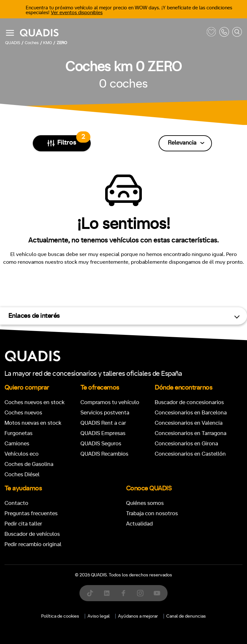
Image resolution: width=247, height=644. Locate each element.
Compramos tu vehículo (110, 402)
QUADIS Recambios (104, 454)
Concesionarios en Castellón (190, 454)
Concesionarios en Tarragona (191, 433)
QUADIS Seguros (101, 444)
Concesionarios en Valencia (189, 423)
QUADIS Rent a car (103, 423)
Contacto (16, 503)
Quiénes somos (145, 503)
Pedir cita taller (23, 524)
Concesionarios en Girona (186, 444)
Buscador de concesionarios (189, 402)
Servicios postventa (105, 413)
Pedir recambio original (33, 544)
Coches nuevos (23, 413)
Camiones (17, 444)
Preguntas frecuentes (31, 513)
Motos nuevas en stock (33, 423)
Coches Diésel (22, 474)
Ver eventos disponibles (77, 13)
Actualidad (139, 524)
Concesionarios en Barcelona (191, 413)
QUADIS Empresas (103, 433)
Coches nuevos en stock (35, 402)
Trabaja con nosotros (152, 513)
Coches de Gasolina (29, 464)
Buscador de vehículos (32, 534)
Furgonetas (18, 433)
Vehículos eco (22, 454)
